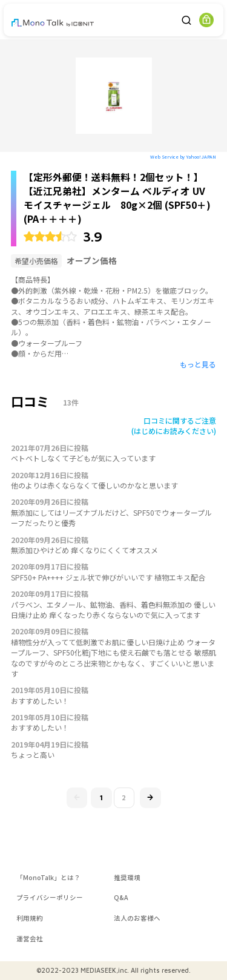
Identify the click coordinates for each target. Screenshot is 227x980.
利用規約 (30, 918)
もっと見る (198, 364)
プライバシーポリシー (50, 897)
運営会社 (30, 939)
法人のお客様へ (137, 918)
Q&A (121, 897)
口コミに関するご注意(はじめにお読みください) (174, 426)
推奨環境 (127, 877)
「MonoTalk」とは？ (48, 877)
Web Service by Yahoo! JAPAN (183, 156)
